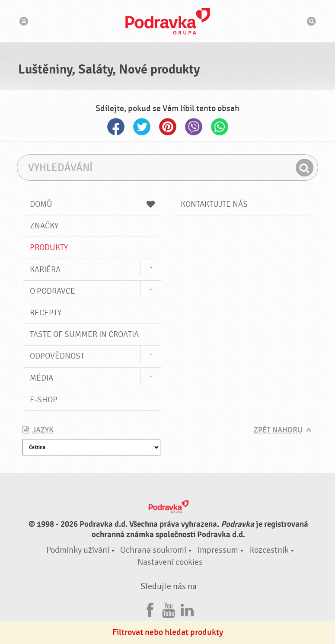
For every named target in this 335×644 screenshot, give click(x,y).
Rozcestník (269, 550)
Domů (92, 204)
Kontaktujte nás (214, 204)
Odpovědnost (57, 356)
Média (41, 378)
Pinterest (168, 127)
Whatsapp (220, 127)
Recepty (46, 313)
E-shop (44, 400)
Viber (194, 127)
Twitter (142, 127)
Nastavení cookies (170, 562)
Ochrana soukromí (153, 550)
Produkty (49, 247)
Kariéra (45, 269)
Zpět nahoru (278, 430)
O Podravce (53, 291)
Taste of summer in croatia (84, 334)
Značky (44, 226)
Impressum (218, 550)
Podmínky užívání (78, 550)
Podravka (168, 21)
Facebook (116, 127)
